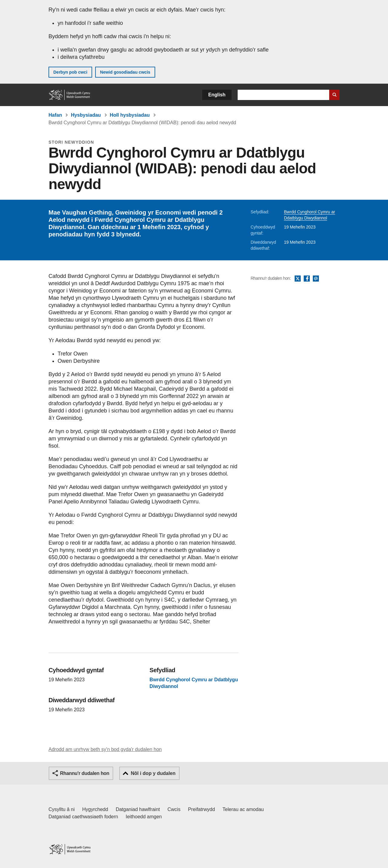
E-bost (316, 279)
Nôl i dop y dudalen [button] (153, 773)
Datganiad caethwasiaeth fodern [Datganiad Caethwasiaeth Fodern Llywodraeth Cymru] (83, 817)
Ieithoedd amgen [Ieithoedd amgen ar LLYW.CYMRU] (144, 817)
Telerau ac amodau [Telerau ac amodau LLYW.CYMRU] (243, 809)
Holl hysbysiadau (130, 115)
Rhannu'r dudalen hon (85, 773)
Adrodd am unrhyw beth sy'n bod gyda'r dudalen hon (105, 749)
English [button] (217, 95)
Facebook (307, 279)
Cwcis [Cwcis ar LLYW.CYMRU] (174, 809)
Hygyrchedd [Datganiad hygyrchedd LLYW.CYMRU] (95, 809)
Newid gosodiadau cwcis (125, 72)
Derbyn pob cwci (70, 72)
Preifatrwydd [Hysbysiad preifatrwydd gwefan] (201, 809)
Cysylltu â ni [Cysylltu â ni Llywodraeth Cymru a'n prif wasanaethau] (62, 809)
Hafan (55, 115)
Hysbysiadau (86, 115)
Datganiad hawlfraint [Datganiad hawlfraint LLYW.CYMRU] (138, 809)
